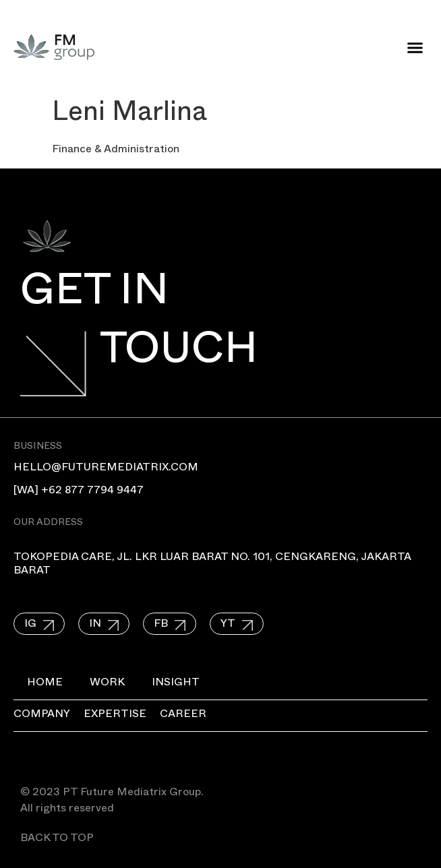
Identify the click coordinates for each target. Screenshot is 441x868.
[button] (415, 47)
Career (183, 716)
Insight (176, 684)
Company (42, 716)
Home (45, 684)
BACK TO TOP (57, 840)
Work (107, 684)
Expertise (115, 716)
